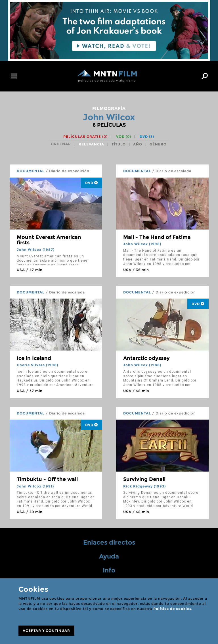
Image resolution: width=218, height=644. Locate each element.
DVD (147, 136)
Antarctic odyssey (146, 358)
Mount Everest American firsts (49, 240)
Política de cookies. (173, 609)
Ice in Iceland (34, 358)
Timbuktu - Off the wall (47, 479)
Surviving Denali (144, 479)
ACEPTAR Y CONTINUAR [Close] (46, 631)
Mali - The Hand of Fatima (157, 237)
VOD (124, 136)
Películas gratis (85, 136)
